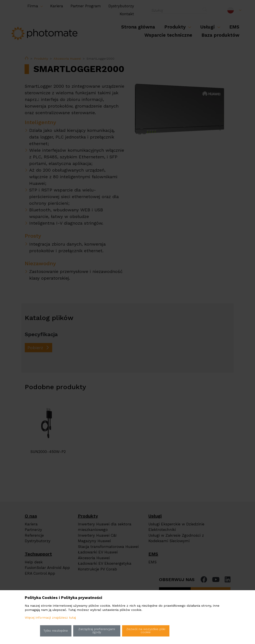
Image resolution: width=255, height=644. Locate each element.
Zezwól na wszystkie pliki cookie (146, 631)
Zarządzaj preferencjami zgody (97, 631)
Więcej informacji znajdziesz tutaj (50, 618)
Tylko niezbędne (56, 631)
